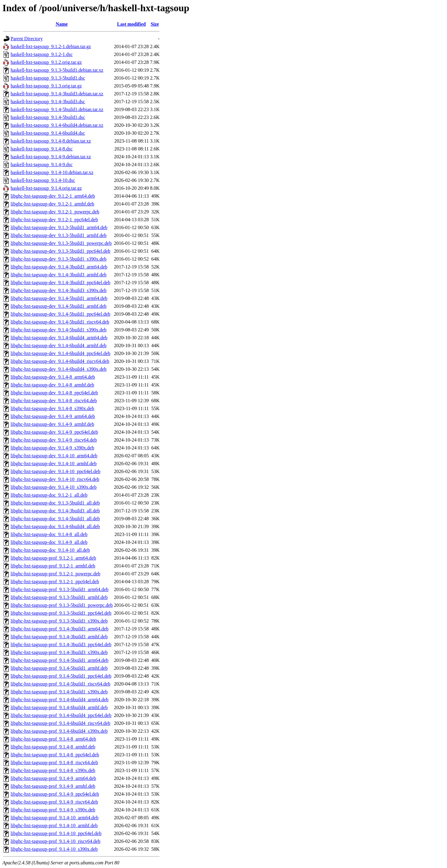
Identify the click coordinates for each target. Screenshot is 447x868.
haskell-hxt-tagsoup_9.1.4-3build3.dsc (48, 102)
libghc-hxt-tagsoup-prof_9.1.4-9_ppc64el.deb (55, 794)
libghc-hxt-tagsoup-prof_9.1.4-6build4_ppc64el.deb (61, 715)
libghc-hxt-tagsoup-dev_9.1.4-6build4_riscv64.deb (60, 361)
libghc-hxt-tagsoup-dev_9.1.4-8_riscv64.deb (54, 401)
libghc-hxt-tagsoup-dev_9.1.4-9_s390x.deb (52, 448)
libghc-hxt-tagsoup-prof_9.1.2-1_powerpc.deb (55, 574)
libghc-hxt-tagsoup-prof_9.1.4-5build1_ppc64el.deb (61, 676)
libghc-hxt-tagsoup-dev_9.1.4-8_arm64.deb (53, 377)
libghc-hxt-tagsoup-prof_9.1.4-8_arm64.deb (53, 739)
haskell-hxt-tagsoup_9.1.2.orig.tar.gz (46, 62)
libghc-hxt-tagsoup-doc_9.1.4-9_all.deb (49, 542)
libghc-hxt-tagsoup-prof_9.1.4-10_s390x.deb (54, 849)
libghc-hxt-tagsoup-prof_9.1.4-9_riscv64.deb (54, 802)
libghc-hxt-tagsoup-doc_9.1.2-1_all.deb (49, 495)
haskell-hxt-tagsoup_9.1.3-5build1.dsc (48, 78)
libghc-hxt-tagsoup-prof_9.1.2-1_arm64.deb (53, 558)
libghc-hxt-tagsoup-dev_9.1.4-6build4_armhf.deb (59, 345)
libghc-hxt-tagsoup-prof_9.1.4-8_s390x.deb (53, 770)
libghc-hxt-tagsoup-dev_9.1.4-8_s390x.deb (52, 408)
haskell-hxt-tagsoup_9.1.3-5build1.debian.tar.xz (57, 70)
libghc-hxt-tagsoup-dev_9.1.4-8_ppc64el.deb (54, 393)
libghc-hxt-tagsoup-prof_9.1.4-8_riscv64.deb (54, 763)
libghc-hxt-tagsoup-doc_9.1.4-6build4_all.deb (55, 526)
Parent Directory (27, 39)
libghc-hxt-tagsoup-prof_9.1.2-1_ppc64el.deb (55, 582)
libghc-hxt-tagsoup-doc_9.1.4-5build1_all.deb (55, 519)
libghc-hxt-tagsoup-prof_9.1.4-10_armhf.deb (54, 825)
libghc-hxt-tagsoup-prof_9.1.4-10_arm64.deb (55, 818)
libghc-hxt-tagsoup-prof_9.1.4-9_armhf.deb (53, 786)
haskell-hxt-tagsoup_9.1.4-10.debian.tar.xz (52, 172)
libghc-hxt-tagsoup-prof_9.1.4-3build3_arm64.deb (60, 629)
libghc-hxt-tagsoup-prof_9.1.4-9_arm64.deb (53, 778)
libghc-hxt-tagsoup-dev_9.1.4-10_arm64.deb (54, 456)
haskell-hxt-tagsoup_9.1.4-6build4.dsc (48, 133)
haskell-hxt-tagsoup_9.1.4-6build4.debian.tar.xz (57, 125)
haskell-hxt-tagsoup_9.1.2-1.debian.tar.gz (51, 46)
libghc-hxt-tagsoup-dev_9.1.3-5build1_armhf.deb (59, 235)
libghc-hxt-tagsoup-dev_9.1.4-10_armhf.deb (54, 464)
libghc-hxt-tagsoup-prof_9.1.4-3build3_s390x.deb (59, 652)
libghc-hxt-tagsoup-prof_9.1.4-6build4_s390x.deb (59, 731)
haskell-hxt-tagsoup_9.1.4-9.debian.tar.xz (51, 157)
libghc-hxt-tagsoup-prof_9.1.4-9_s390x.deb (53, 810)
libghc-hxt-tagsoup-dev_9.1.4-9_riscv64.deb (54, 440)
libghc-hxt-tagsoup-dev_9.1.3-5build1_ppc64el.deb (60, 251)
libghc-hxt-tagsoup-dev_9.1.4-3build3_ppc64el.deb (60, 283)
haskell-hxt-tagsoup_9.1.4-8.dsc (42, 149)
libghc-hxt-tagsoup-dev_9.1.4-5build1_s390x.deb (59, 330)
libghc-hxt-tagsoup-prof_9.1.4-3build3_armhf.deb (59, 637)
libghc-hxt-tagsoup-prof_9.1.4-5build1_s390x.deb (59, 692)
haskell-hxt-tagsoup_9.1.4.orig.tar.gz (46, 188)
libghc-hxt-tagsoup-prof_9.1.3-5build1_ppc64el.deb (61, 613)
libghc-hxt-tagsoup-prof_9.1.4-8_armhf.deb (53, 747)
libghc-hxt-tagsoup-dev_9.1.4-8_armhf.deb (52, 385)
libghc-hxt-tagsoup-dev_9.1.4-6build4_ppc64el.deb (60, 353)
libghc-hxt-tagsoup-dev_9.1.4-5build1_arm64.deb (59, 298)
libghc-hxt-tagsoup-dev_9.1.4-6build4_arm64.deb (59, 338)
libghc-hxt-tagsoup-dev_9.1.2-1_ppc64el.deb (54, 220)
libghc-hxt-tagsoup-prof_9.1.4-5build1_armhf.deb (59, 668)
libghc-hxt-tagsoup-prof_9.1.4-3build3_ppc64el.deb (61, 644)
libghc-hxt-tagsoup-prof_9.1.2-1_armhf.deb (53, 566)
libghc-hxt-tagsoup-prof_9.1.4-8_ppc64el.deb (55, 755)
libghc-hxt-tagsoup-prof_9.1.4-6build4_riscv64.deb (60, 723)
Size (155, 24)
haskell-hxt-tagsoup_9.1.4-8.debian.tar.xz (51, 141)
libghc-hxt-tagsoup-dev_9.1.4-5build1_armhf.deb (59, 306)
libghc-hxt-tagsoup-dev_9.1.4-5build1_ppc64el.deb (60, 314)
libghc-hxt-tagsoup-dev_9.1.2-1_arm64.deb (53, 196)
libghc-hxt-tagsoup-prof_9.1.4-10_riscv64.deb (55, 841)
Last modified (131, 24)
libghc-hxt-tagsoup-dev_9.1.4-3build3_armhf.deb (59, 275)
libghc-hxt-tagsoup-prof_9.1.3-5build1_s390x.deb (59, 621)
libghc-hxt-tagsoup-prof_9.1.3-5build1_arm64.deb (60, 589)
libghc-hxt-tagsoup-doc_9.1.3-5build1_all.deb (55, 503)
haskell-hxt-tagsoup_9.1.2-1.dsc (42, 54)
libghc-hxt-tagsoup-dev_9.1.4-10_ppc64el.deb (55, 471)
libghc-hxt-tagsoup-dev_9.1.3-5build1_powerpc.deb (61, 243)
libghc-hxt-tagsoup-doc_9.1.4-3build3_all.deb (55, 511)
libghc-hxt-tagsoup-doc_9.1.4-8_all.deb (49, 534)
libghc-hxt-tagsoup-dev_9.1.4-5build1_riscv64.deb (60, 322)
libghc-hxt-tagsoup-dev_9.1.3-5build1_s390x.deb (59, 259)
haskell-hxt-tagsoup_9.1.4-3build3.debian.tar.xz (57, 94)
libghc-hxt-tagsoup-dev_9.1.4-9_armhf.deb (52, 424)
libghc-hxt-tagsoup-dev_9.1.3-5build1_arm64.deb (59, 227)
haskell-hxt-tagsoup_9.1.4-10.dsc (43, 180)
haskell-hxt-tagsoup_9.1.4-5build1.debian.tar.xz (57, 109)
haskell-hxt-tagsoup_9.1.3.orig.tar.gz (46, 86)
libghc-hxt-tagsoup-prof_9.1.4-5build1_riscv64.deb (60, 684)
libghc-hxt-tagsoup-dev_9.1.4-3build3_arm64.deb (59, 267)
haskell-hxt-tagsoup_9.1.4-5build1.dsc (48, 117)
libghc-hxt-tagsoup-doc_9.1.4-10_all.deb (50, 550)
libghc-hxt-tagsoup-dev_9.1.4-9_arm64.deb (53, 416)
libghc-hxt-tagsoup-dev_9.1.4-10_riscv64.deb (55, 479)
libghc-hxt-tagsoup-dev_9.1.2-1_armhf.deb (52, 204)
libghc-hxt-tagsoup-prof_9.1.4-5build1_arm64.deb (60, 660)
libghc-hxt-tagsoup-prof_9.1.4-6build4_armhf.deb (59, 707)
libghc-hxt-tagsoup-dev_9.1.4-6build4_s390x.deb (59, 369)
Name (62, 24)
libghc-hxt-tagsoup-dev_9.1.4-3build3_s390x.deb (59, 290)
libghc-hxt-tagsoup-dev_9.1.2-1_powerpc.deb (55, 212)
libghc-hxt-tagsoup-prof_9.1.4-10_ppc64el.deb (56, 833)
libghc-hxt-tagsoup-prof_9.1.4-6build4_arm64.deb (60, 700)
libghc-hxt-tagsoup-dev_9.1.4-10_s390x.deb (54, 487)
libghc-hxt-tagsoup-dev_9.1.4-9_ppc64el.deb (54, 432)
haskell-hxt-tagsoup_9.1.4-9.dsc (42, 164)
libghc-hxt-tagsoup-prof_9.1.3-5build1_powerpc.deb (62, 605)
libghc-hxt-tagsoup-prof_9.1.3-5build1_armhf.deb (59, 597)
